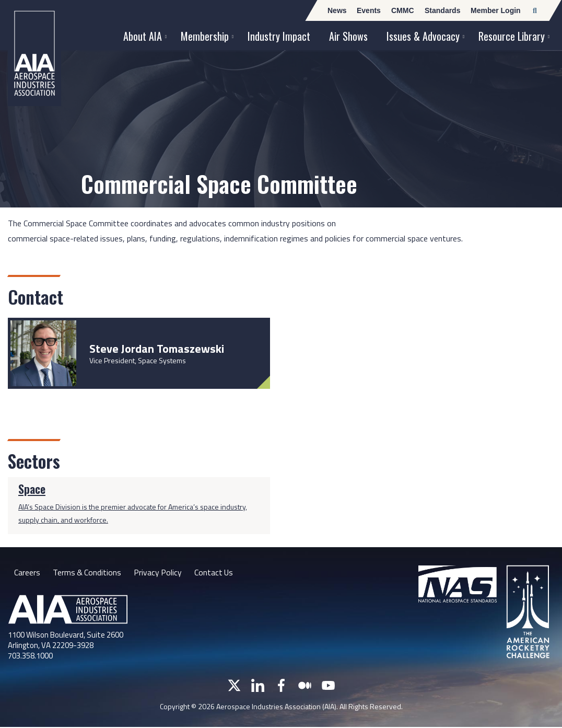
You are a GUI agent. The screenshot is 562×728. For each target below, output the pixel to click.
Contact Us (216, 572)
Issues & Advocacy (423, 36)
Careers (27, 572)
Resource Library (512, 36)
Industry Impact (279, 36)
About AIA (143, 36)
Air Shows (348, 36)
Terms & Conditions (87, 572)
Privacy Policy (159, 572)
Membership (205, 36)
